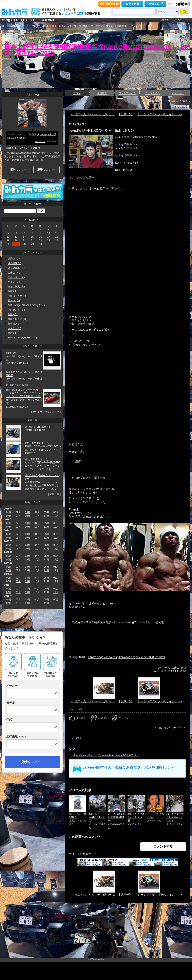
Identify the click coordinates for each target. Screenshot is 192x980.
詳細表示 (155, 101)
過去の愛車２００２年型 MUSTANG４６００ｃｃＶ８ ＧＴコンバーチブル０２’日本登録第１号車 (24, 393)
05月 (46, 589)
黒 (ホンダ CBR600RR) (37, 427)
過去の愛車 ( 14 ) (17, 268)
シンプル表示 (171, 101)
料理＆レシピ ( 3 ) (17, 319)
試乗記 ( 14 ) (14, 259)
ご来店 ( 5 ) (14, 273)
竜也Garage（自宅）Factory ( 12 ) (26, 305)
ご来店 (175, 668)
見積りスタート (32, 762)
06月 (56, 567)
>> (38, 220)
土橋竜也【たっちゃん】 (17, 148)
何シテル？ (40, 141)
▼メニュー (178, 93)
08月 (18, 549)
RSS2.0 (34, 612)
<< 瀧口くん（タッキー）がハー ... (93, 114)
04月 (37, 523)
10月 (37, 527)
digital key (11, 353)
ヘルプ (171, 4)
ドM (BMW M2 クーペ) (37, 443)
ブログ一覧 (55, 26)
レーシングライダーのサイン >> (160, 114)
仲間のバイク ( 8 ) (17, 296)
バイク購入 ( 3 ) (16, 287)
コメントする (163, 846)
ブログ (35, 26)
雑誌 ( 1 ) (13, 291)
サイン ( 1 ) (14, 282)
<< (26, 220)
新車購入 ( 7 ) (15, 324)
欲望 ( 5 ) (13, 314)
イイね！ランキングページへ (170, 728)
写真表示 (185, 101)
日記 (44, 26)
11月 (46, 527)
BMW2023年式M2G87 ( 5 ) (22, 338)
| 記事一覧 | (126, 114)
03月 (28, 512)
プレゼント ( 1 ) (16, 310)
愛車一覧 (54, 494)
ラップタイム (152, 93)
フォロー (18, 170)
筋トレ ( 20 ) (14, 300)
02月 (18, 589)
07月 (9, 560)
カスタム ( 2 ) (15, 328)
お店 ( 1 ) (13, 333)
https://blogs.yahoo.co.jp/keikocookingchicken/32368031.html (126, 657)
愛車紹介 (102, 93)
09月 (28, 538)
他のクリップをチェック (46, 412)
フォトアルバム (127, 93)
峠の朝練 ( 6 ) (15, 263)
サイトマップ (46, 618)
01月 (9, 567)
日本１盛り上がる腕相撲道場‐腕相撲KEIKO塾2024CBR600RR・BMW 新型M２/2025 (97, 50)
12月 (56, 549)
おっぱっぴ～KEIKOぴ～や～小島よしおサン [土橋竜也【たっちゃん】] (103, 26)
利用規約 (28, 618)
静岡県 (36, 148)
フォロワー (46, 170)
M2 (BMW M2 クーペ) (36, 459)
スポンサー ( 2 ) (16, 277)
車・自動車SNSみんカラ (15, 26)
